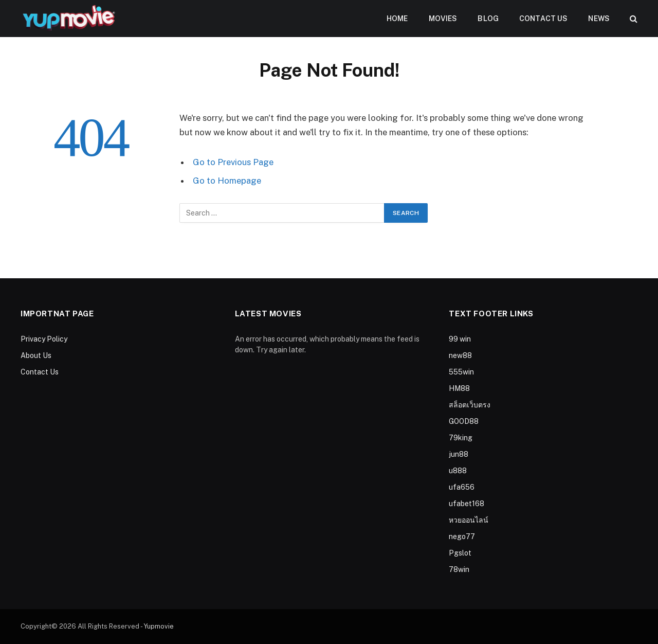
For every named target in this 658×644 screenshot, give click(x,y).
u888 (458, 471)
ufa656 (462, 487)
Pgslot (460, 553)
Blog (488, 19)
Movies (443, 19)
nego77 (462, 536)
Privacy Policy (44, 339)
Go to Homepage (227, 181)
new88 (460, 355)
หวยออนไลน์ (469, 520)
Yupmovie (159, 626)
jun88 (459, 454)
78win (459, 569)
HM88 (459, 388)
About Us (36, 355)
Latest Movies (268, 314)
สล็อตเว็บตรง (470, 405)
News (599, 19)
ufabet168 (467, 504)
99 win (460, 339)
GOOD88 (464, 421)
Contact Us (543, 19)
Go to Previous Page (233, 162)
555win (461, 372)
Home (397, 19)
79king (461, 438)
